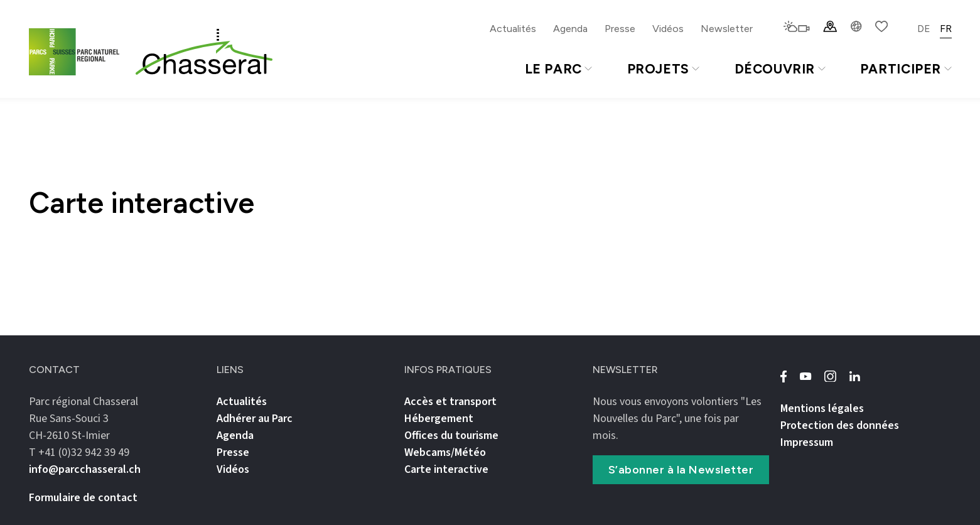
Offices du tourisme (451, 436)
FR (946, 29)
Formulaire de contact (83, 498)
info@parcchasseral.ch (85, 469)
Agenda (570, 29)
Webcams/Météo (445, 452)
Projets (664, 69)
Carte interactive (446, 469)
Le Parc (559, 69)
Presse (620, 29)
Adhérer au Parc (255, 419)
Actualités (513, 29)
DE (924, 29)
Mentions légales (822, 409)
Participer (906, 69)
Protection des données (840, 425)
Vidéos (668, 29)
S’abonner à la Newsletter (681, 470)
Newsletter (727, 29)
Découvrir (780, 69)
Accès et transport (450, 402)
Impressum (807, 442)
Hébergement (439, 419)
